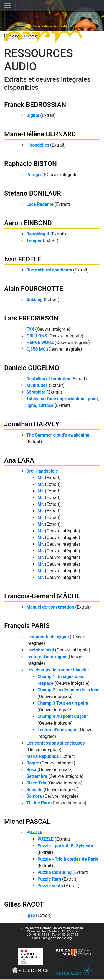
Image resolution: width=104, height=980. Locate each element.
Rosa (31, 770)
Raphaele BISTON (31, 164)
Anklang (35, 300)
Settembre (37, 776)
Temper (34, 241)
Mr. (41, 478)
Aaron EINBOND (28, 223)
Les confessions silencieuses (55, 743)
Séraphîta (36, 392)
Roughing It (38, 234)
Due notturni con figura (49, 270)
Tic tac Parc (38, 803)
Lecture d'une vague (46, 657)
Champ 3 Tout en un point (63, 703)
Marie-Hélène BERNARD (40, 134)
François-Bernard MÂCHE (42, 596)
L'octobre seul (40, 650)
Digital (33, 115)
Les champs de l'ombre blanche (58, 670)
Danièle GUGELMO (32, 368)
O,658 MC (36, 349)
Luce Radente (40, 204)
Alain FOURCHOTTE (34, 289)
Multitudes (37, 385)
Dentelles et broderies (48, 379)
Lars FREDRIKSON (31, 318)
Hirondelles (38, 145)
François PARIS (27, 626)
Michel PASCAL (27, 822)
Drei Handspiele (42, 471)
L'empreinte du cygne (48, 637)
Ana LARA (19, 460)
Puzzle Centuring (54, 872)
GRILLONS (37, 336)
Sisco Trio (36, 783)
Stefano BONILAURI (34, 193)
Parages (35, 175)
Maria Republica (42, 756)
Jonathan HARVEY (32, 424)
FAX (30, 329)
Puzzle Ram (49, 879)
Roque (33, 763)
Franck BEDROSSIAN (35, 105)
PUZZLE (34, 833)
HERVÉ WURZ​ (40, 343)
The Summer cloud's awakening (58, 435)
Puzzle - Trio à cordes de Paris (68, 859)
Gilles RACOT (24, 904)
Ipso (31, 915)
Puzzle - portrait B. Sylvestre (66, 846)
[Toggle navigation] (8, 6)
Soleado (34, 790)
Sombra (34, 796)
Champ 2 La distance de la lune (69, 690)
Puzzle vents (50, 886)
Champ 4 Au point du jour (63, 716)
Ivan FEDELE (23, 259)
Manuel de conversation (50, 607)
